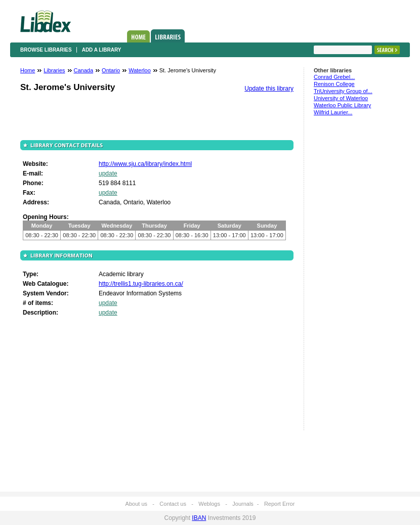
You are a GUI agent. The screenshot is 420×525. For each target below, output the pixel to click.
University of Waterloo (341, 98)
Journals (243, 504)
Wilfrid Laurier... (333, 112)
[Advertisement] (344, 278)
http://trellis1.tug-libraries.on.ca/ (141, 284)
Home (138, 36)
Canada (84, 70)
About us (136, 504)
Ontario (111, 70)
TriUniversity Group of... (343, 91)
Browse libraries (46, 50)
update (108, 173)
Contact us (173, 504)
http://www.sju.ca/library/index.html (145, 164)
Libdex (46, 21)
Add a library (102, 50)
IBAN (199, 518)
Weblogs (209, 504)
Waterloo (140, 70)
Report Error (280, 504)
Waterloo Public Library (342, 105)
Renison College (334, 84)
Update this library (269, 89)
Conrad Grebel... (334, 77)
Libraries (168, 36)
